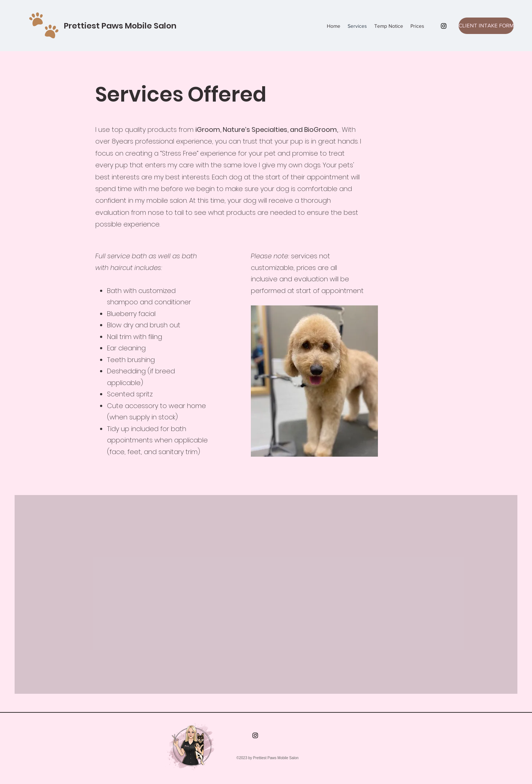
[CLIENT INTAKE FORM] (486, 26)
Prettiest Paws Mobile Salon (120, 26)
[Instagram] (444, 26)
